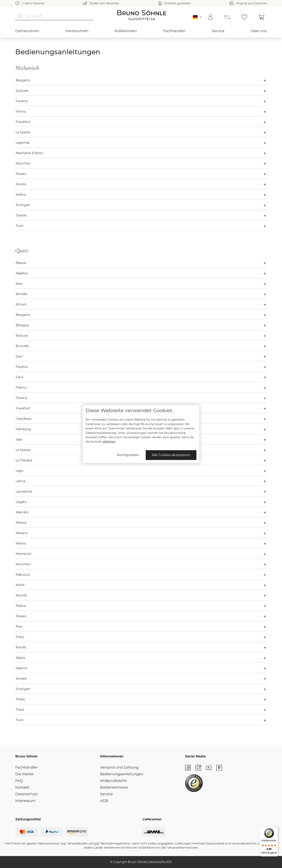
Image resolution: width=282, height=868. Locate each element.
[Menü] (276, 828)
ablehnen (109, 442)
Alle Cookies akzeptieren (171, 455)
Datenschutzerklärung (101, 433)
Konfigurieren (128, 455)
